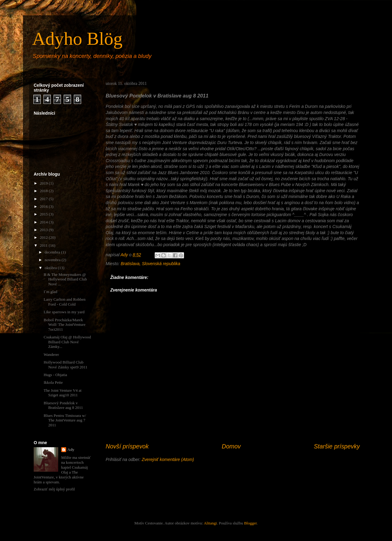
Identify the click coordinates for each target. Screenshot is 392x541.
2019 (44, 183)
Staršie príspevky (337, 446)
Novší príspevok (127, 446)
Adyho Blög (77, 39)
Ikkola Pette (53, 382)
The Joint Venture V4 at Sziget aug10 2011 (62, 393)
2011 (44, 245)
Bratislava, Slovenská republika (151, 264)
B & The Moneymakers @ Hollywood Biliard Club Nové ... (65, 279)
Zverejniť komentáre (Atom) (168, 459)
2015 (44, 214)
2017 (44, 199)
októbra (51, 268)
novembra (53, 260)
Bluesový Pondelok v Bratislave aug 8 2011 (63, 405)
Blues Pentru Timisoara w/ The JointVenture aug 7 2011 (65, 420)
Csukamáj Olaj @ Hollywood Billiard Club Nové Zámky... (67, 342)
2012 (44, 237)
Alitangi (210, 523)
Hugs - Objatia (55, 375)
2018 (44, 191)
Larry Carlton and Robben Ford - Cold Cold (64, 302)
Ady (71, 450)
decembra (53, 252)
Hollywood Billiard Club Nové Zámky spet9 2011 (65, 365)
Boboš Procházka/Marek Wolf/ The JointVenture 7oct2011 (64, 325)
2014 (44, 222)
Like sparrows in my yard (64, 312)
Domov (231, 446)
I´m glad (50, 292)
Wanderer (51, 354)
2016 (44, 206)
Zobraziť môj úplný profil (54, 489)
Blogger (250, 523)
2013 (44, 230)
